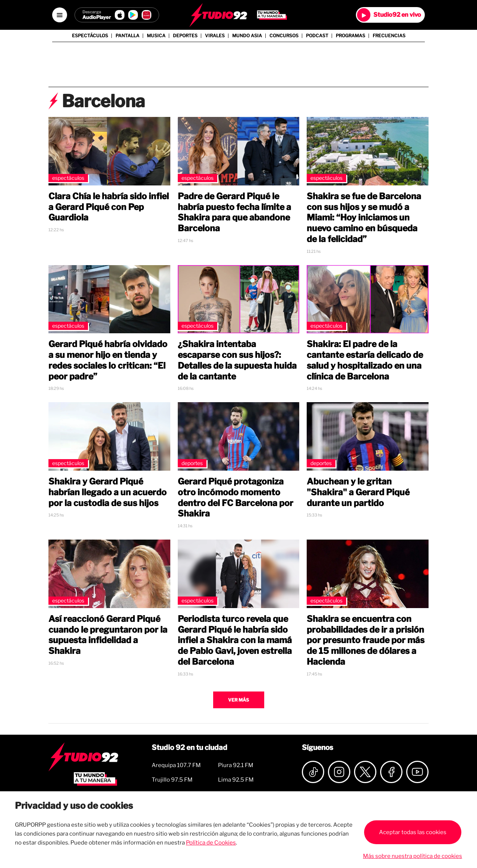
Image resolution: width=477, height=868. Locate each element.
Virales (215, 36)
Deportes (185, 36)
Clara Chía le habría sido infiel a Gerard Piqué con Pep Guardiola (109, 207)
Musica (156, 36)
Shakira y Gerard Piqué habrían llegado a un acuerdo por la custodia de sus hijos (108, 492)
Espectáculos (90, 36)
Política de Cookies (211, 843)
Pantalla (127, 36)
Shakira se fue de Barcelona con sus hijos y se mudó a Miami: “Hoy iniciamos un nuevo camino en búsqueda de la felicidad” (364, 218)
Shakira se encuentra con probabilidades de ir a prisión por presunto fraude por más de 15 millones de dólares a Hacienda (366, 640)
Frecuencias (389, 36)
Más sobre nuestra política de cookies (413, 856)
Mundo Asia (247, 36)
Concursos (284, 36)
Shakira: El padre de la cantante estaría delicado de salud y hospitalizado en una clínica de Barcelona (365, 360)
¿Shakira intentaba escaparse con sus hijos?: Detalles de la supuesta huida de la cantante (237, 360)
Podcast (317, 36)
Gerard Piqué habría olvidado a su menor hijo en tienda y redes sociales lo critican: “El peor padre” (108, 360)
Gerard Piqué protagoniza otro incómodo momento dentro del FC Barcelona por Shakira (236, 497)
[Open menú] (60, 15)
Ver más (238, 700)
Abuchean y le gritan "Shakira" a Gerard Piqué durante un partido (358, 492)
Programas (350, 36)
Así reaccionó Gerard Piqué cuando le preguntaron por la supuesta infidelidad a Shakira (108, 635)
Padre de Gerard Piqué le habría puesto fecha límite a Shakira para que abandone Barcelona (234, 212)
